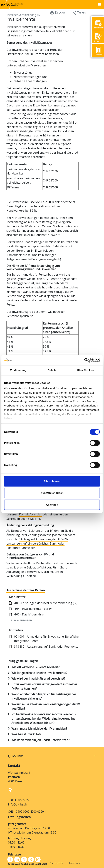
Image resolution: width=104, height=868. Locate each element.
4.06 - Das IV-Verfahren (30, 614)
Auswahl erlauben (52, 493)
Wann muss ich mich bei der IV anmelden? (39, 729)
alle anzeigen (23, 620)
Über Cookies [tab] (86, 370)
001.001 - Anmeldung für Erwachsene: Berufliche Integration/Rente (46, 639)
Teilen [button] (79, 13)
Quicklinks (16, 756)
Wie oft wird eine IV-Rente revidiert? (35, 667)
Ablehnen (52, 505)
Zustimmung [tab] (18, 370)
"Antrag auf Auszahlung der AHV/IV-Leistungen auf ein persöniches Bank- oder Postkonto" (37, 543)
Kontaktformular (30, 514)
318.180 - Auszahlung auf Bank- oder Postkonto (46, 647)
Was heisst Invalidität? (26, 734)
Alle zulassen (52, 481)
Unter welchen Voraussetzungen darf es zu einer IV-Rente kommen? (44, 686)
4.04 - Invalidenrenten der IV (33, 609)
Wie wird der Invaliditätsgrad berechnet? (38, 679)
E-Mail (32, 519)
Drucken (58, 13)
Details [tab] (52, 370)
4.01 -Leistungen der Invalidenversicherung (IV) (46, 603)
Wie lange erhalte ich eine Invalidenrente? (39, 673)
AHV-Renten (51, 279)
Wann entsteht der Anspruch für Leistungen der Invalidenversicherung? (44, 696)
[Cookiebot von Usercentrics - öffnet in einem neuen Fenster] (84, 360)
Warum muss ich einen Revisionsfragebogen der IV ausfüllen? (46, 706)
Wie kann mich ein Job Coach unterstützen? (40, 740)
